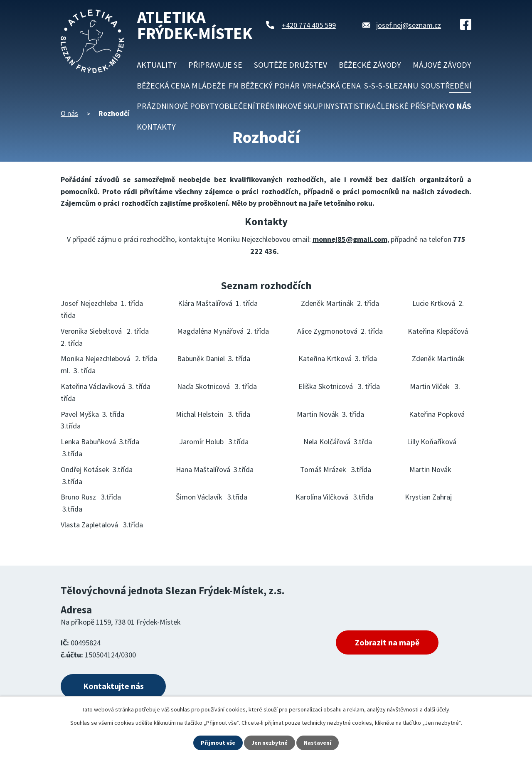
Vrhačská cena (332, 86)
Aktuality (157, 65)
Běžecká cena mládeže (181, 86)
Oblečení (237, 106)
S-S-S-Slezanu (391, 86)
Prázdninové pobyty (178, 106)
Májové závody (442, 65)
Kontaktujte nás (113, 686)
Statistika (355, 106)
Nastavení (318, 743)
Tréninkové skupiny (295, 106)
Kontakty (156, 127)
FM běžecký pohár (264, 86)
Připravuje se (215, 65)
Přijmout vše (218, 743)
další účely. (437, 709)
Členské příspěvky (412, 106)
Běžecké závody (370, 65)
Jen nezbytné (270, 743)
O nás (460, 106)
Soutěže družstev (291, 65)
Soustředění (446, 86)
